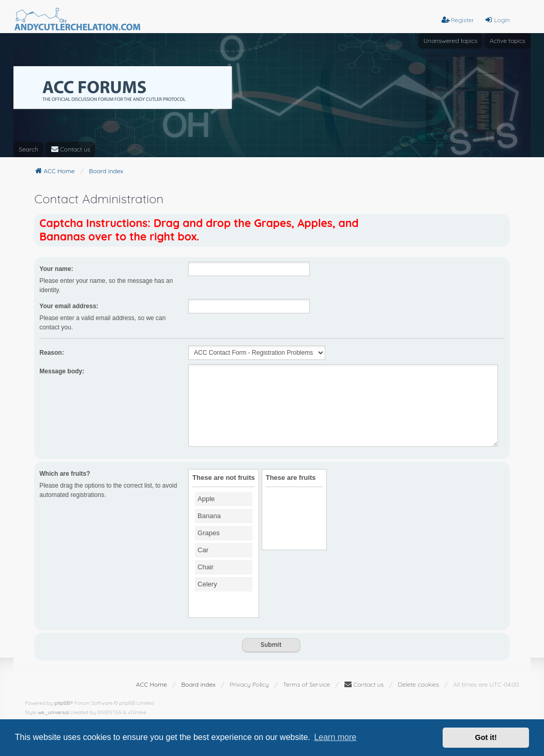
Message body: (62, 371)
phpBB (62, 703)
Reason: (51, 353)
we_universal (53, 712)
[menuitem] (71, 149)
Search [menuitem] (28, 149)
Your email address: (69, 306)
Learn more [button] (335, 737)
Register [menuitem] (458, 20)
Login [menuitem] (497, 20)
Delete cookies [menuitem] (418, 684)
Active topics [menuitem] (508, 41)
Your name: (56, 269)
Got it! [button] (486, 737)
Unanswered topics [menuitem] (450, 41)
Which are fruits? (65, 474)
